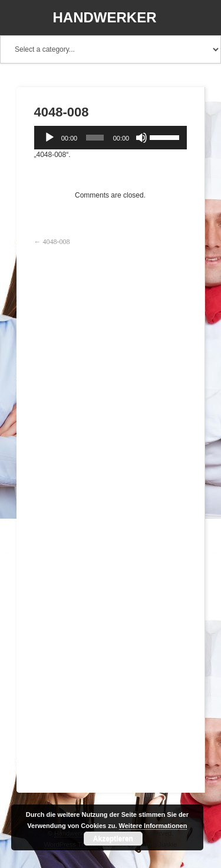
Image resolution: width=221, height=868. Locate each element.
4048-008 (57, 242)
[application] (111, 138)
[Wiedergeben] (50, 138)
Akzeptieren (113, 839)
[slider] (95, 138)
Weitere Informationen (153, 826)
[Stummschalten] (141, 138)
